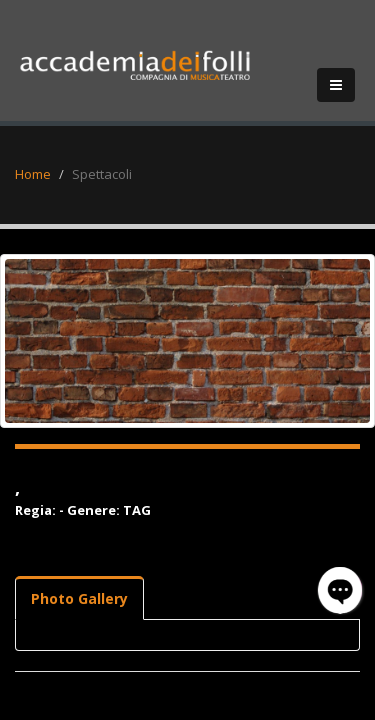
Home (33, 174)
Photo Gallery (79, 598)
